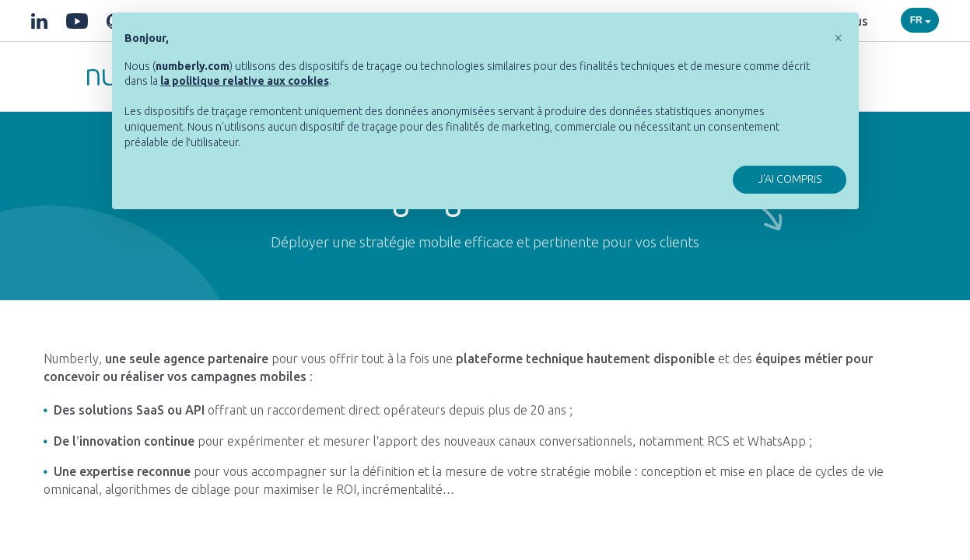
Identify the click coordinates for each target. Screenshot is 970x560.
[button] (839, 37)
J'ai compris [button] (790, 179)
